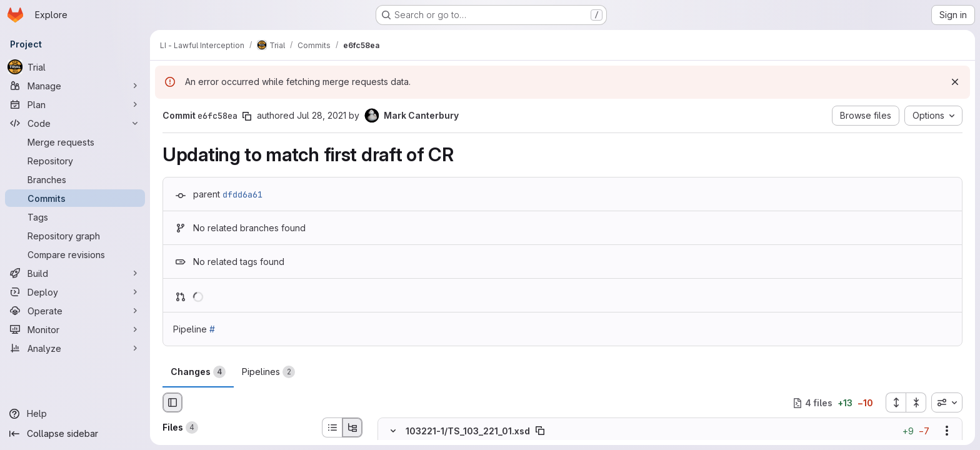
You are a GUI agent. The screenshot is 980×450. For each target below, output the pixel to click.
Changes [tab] (198, 372)
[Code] (75, 123)
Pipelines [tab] (268, 372)
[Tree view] (352, 427)
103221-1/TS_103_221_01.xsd (468, 431)
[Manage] (75, 86)
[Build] (75, 273)
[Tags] (75, 217)
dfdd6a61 (242, 194)
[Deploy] (75, 292)
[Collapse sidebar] (75, 434)
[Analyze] (75, 348)
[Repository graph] (75, 236)
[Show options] (947, 431)
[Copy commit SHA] (247, 116)
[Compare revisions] (75, 254)
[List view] (332, 427)
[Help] (75, 414)
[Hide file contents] (393, 431)
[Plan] (75, 104)
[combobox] (947, 402)
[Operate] (75, 311)
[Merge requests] (75, 142)
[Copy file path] (540, 431)
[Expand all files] (896, 402)
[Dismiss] (955, 82)
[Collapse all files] (916, 402)
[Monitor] (75, 329)
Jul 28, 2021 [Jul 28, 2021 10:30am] (322, 115)
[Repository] (75, 161)
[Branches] (75, 179)
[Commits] (75, 198)
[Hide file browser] (172, 402)
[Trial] (75, 67)
